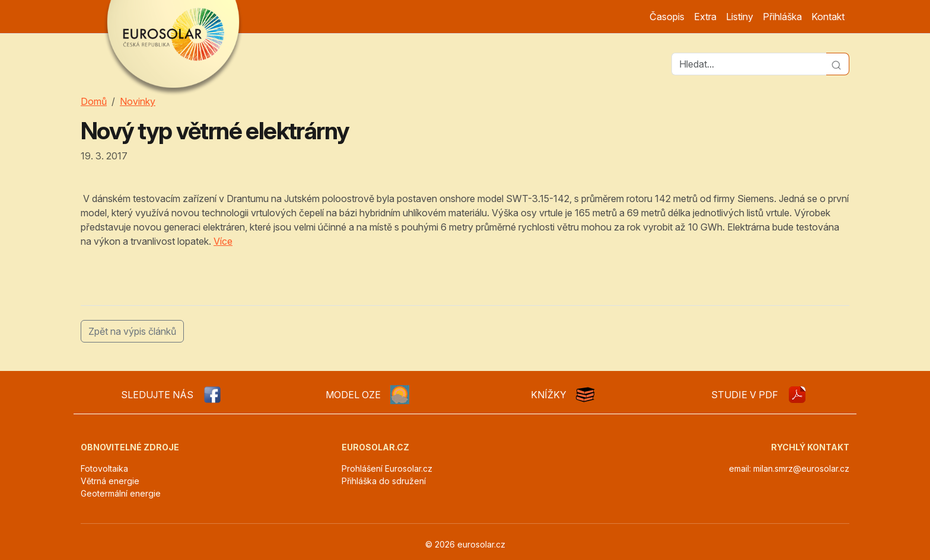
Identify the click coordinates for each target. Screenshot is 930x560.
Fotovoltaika (104, 468)
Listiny (740, 17)
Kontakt (828, 17)
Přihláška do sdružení (384, 481)
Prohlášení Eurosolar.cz (387, 468)
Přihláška (782, 17)
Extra (705, 17)
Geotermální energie (121, 493)
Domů (94, 101)
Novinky (138, 101)
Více (223, 241)
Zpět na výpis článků (132, 331)
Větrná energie (110, 481)
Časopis (667, 17)
